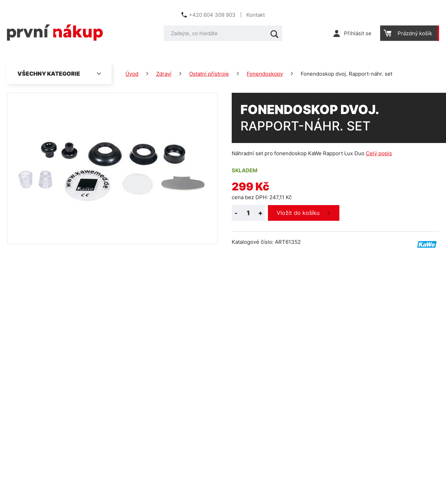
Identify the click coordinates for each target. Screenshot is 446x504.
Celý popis (379, 153)
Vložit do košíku (298, 213)
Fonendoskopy (265, 74)
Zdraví (164, 74)
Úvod (132, 74)
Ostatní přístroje (209, 74)
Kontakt (256, 15)
